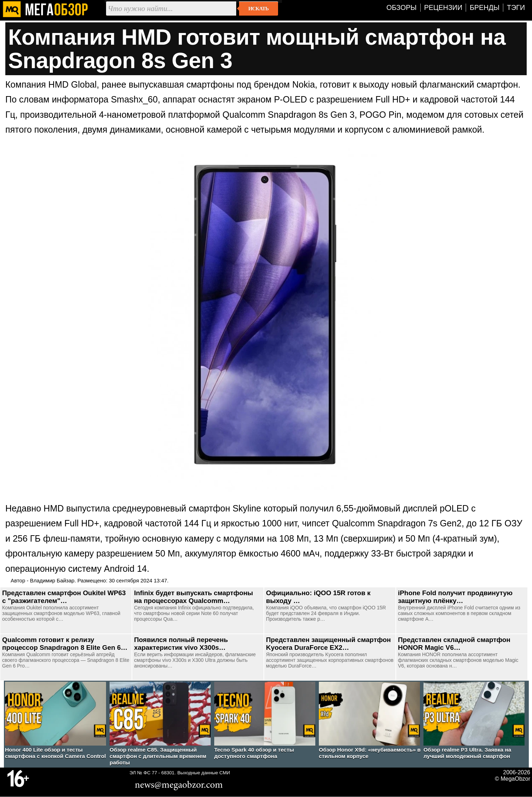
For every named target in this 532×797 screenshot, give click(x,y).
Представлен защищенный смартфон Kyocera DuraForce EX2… (328, 644)
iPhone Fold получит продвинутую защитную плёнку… (455, 597)
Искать (258, 9)
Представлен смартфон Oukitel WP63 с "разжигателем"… (64, 597)
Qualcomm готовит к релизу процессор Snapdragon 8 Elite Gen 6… (65, 644)
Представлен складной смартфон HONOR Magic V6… (454, 644)
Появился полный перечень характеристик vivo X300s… (181, 644)
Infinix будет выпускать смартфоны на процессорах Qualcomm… (193, 597)
